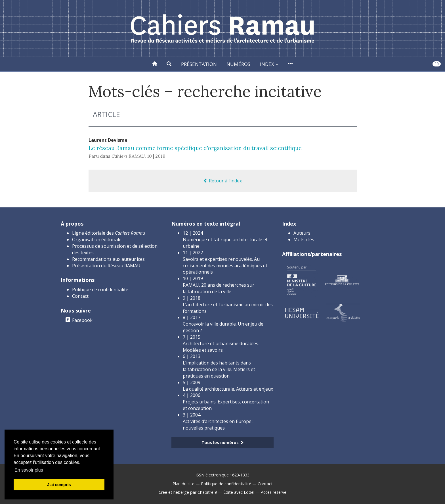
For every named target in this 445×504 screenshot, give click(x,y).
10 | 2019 (156, 156)
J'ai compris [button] (59, 485)
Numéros (238, 64)
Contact (80, 296)
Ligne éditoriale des (109, 233)
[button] (169, 64)
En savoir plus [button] (29, 470)
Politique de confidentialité (100, 290)
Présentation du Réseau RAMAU (106, 266)
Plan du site (183, 484)
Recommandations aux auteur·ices (108, 259)
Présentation (199, 64)
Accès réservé (274, 492)
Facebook (82, 320)
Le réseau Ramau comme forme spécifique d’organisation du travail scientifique (195, 148)
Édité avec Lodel (239, 492)
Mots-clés (304, 239)
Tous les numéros (223, 442)
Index (269, 64)
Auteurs (302, 233)
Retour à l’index (222, 181)
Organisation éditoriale (97, 239)
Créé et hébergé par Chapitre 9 (188, 492)
